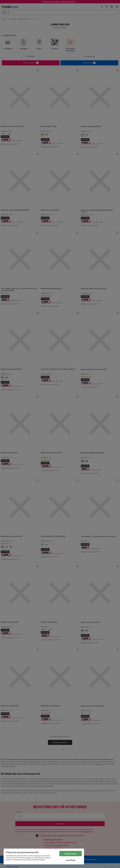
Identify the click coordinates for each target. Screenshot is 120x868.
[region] (44, 856)
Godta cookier (71, 854)
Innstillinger (71, 860)
